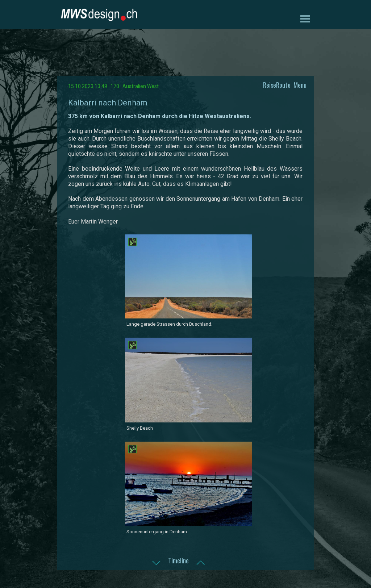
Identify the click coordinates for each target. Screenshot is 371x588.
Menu (300, 85)
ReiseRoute (277, 85)
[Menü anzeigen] (305, 19)
